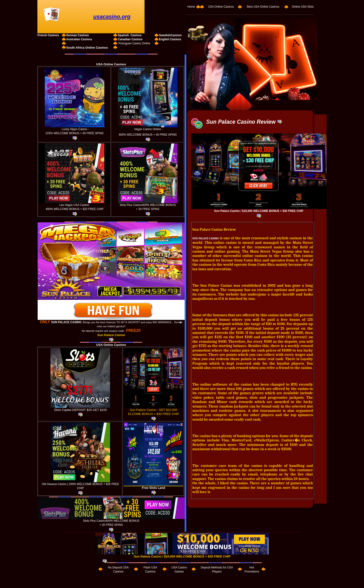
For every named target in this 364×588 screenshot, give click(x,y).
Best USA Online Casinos (263, 7)
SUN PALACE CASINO (66, 322)
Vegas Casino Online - (148, 129)
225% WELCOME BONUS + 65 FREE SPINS (75, 133)
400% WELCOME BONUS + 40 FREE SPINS (148, 135)
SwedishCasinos (170, 35)
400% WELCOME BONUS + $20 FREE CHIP (74, 209)
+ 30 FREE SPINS (148, 209)
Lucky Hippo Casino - (75, 129)
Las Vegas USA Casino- (75, 205)
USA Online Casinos (221, 7)
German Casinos (78, 35)
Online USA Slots (303, 7)
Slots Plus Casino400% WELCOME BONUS (148, 205)
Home (191, 7)
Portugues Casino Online (134, 43)
